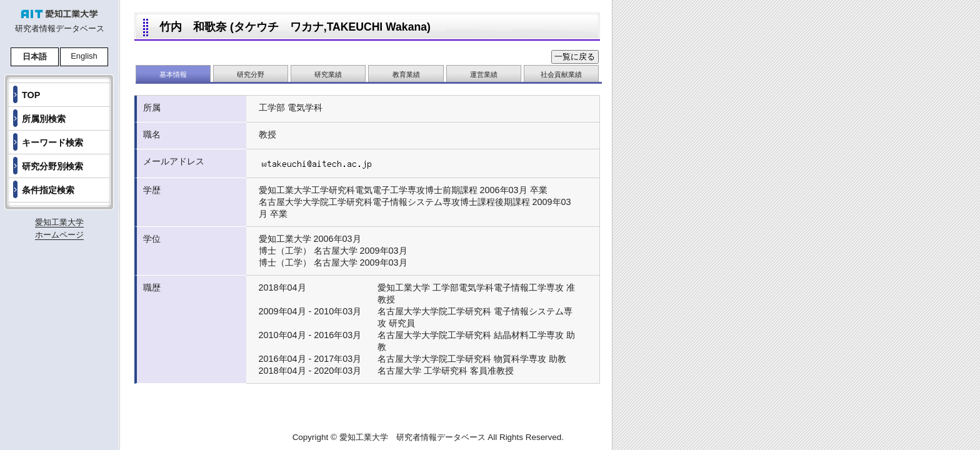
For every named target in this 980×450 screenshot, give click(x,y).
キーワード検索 (52, 142)
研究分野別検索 (52, 166)
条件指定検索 (48, 190)
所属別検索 (44, 119)
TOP (31, 95)
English (84, 56)
